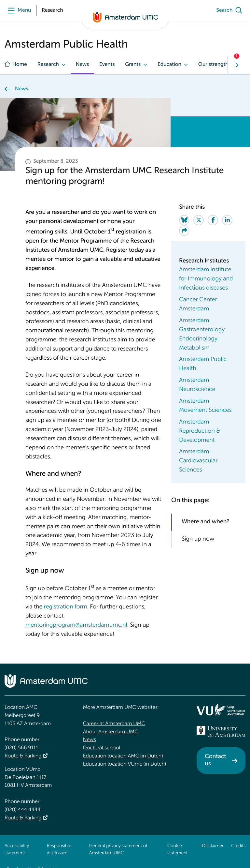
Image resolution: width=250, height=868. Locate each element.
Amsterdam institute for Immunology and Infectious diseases (206, 279)
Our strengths (215, 65)
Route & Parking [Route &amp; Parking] (23, 756)
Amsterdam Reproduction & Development (200, 431)
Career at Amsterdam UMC (114, 724)
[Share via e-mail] (184, 231)
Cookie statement (177, 850)
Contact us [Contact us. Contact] (215, 760)
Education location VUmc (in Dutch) (125, 764)
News (82, 65)
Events (107, 65)
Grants (133, 65)
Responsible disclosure (59, 850)
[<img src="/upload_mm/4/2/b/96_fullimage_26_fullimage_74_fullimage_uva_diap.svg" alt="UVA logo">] (221, 731)
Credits (238, 846)
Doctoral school (102, 748)
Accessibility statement (17, 850)
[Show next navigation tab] (236, 65)
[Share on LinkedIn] (227, 220)
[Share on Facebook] (213, 220)
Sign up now (198, 540)
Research (48, 65)
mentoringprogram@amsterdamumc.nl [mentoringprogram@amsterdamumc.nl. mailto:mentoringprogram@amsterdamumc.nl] (76, 625)
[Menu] (18, 10)
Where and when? (205, 522)
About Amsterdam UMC (111, 732)
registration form (66, 607)
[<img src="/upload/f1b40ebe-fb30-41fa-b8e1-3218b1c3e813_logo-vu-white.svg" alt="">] (221, 710)
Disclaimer (213, 846)
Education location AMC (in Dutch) (123, 756)
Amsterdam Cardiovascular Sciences (198, 461)
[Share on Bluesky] (184, 220)
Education (169, 65)
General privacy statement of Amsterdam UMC (118, 850)
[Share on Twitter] (199, 220)
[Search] (231, 10)
